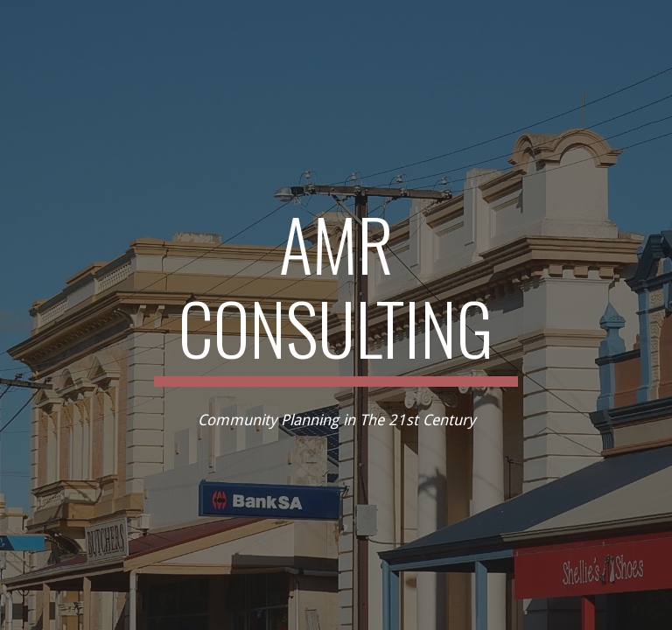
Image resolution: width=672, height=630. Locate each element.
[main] (336, 294)
